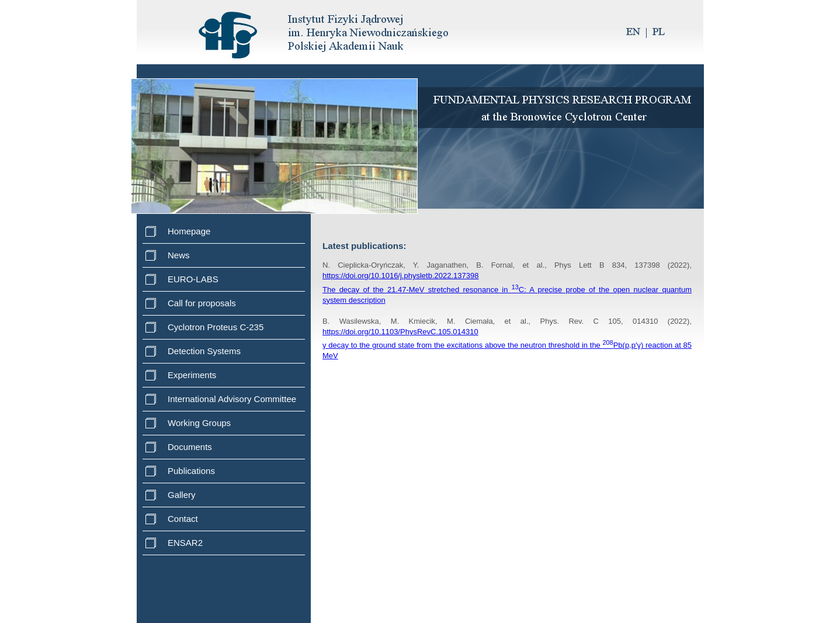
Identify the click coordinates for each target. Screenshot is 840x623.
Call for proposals (202, 303)
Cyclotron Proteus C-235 (216, 327)
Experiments (192, 375)
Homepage (189, 231)
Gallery (182, 495)
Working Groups (199, 423)
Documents (190, 447)
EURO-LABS (193, 279)
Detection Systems (204, 351)
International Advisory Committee (232, 399)
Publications (191, 471)
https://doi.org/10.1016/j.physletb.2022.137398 (400, 276)
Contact (183, 519)
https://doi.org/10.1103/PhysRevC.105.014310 (400, 332)
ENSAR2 (185, 543)
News (179, 255)
